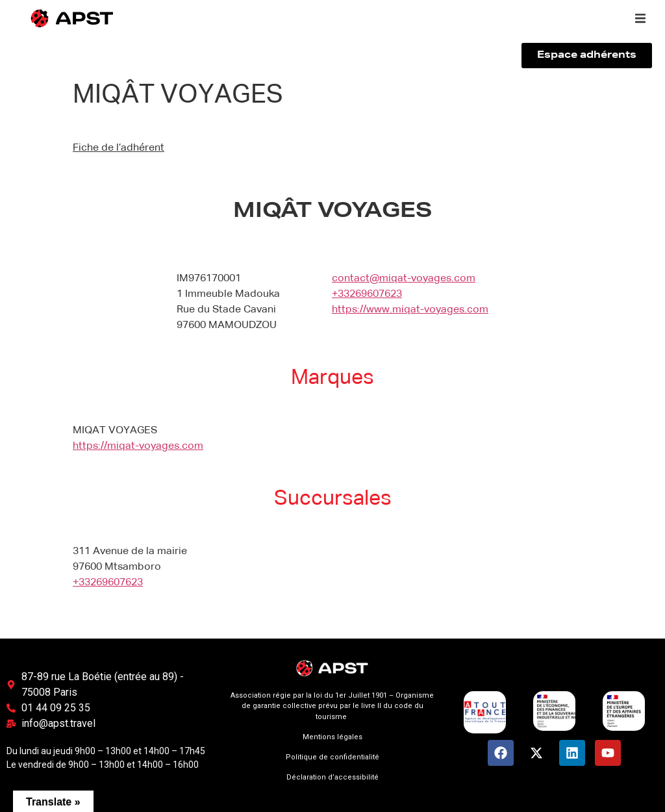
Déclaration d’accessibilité (332, 777)
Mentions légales (332, 737)
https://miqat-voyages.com (138, 446)
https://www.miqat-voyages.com (410, 310)
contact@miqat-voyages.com (404, 279)
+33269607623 (367, 294)
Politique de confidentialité (332, 757)
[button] (640, 18)
